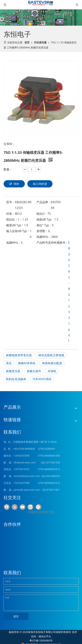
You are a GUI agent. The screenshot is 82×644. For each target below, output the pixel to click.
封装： (11, 214)
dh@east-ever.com (25, 462)
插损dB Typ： (45, 219)
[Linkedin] (30, 507)
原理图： (42, 231)
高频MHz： (44, 237)
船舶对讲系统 (27, 363)
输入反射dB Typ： (18, 231)
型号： (11, 202)
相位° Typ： (44, 225)
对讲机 (52, 371)
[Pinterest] (38, 507)
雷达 (9, 363)
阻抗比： (12, 219)
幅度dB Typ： (15, 225)
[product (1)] (41, 18)
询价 (14, 184)
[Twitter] (15, 507)
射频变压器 (13, 371)
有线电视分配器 (52, 363)
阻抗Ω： (42, 214)
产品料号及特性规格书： (52, 243)
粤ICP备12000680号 (41, 640)
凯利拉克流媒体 (16, 379)
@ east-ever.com (30, 490)
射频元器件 (34, 371)
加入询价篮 (40, 184)
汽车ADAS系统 (42, 379)
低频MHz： (14, 243)
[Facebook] (7, 507)
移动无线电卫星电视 (51, 355)
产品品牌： (44, 202)
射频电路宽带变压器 (19, 355)
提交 (16, 616)
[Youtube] (22, 507)
